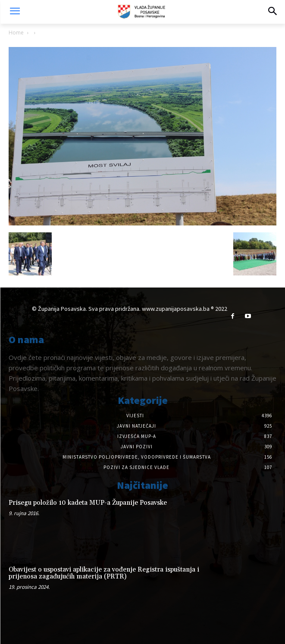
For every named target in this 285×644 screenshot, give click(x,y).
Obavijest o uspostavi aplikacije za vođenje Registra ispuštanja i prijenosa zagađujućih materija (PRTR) (104, 573)
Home (16, 33)
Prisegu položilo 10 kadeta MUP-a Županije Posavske (88, 503)
